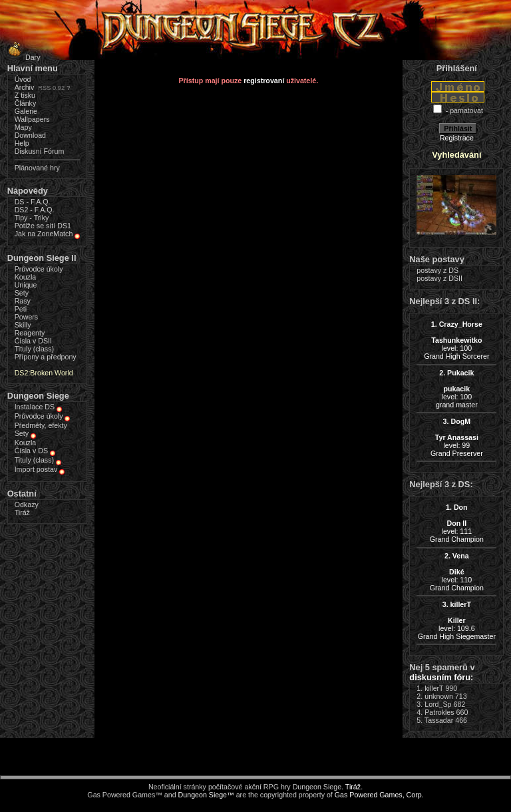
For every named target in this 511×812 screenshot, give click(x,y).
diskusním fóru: (441, 677)
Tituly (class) (34, 349)
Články (26, 103)
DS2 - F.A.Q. (35, 210)
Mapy (23, 127)
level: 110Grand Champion (457, 572)
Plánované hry (37, 168)
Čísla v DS (31, 451)
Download (30, 135)
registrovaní (264, 81)
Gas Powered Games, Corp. (379, 795)
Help (22, 143)
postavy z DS (437, 270)
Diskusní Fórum (40, 151)
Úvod (23, 79)
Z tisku (25, 95)
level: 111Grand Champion (457, 523)
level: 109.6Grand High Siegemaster (457, 620)
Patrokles (439, 712)
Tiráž (22, 512)
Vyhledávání (456, 155)
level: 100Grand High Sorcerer (456, 340)
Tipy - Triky (32, 218)
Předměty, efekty (41, 425)
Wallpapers (32, 119)
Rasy (23, 301)
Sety (22, 293)
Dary (22, 57)
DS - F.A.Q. (33, 202)
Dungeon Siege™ (206, 795)
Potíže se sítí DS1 (43, 226)
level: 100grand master (457, 389)
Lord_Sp (438, 704)
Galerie (26, 111)
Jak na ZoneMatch (44, 234)
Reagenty (30, 333)
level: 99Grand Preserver (457, 437)
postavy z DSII (439, 278)
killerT (434, 688)
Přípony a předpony (46, 357)
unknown (439, 696)
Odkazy (27, 505)
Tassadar (439, 720)
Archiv (25, 87)
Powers (27, 317)
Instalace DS (35, 407)
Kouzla (26, 277)
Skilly (23, 325)
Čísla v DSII (33, 341)
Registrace (457, 138)
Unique (26, 285)
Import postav (36, 469)
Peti (21, 309)
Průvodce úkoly (39, 269)
